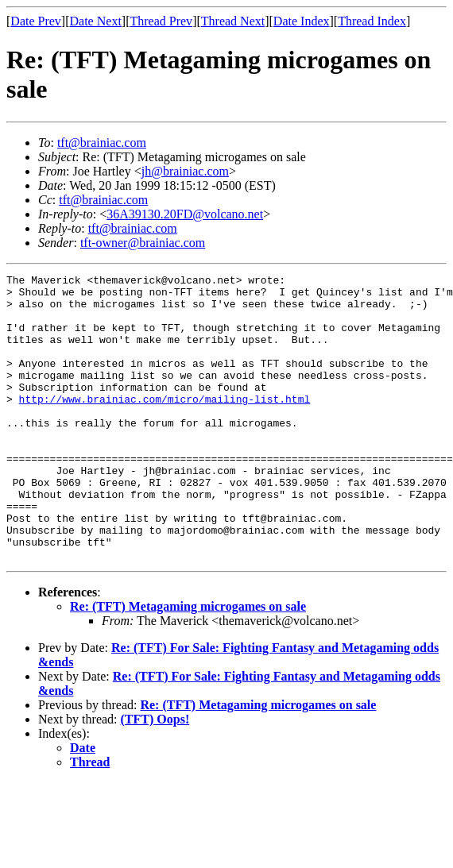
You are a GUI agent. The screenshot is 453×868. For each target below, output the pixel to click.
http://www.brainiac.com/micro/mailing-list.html (165, 425)
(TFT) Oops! (155, 776)
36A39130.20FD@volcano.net (185, 214)
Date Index (302, 21)
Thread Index (372, 21)
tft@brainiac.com (102, 143)
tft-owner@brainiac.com (143, 243)
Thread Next (233, 21)
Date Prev (36, 21)
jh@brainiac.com (185, 171)
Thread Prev (161, 21)
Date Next (96, 21)
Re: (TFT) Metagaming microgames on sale (188, 664)
